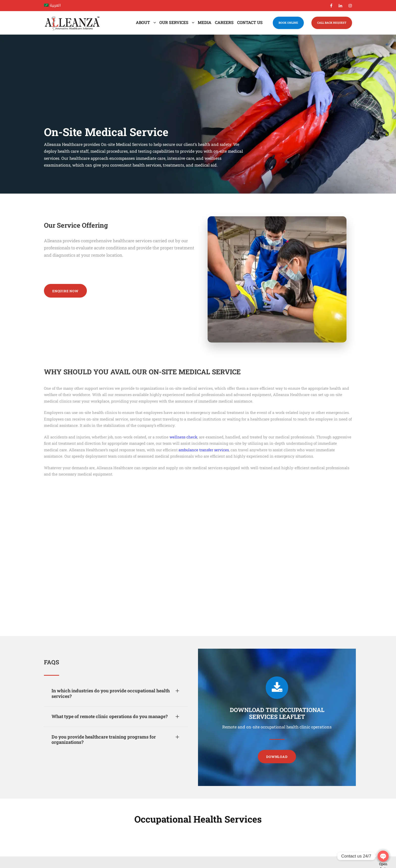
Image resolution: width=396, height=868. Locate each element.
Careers (224, 22)
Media (205, 22)
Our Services (174, 22)
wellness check (183, 437)
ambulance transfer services (204, 450)
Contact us (250, 22)
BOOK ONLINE (288, 23)
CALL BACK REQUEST (332, 23)
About (143, 22)
